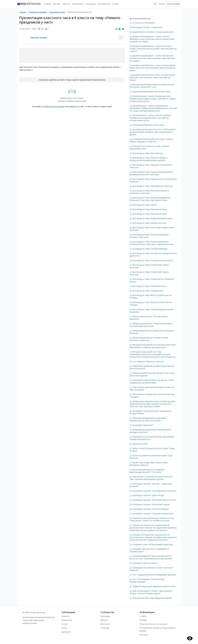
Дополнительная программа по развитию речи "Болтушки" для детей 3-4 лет (152, 86)
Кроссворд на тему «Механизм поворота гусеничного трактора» (149, 192)
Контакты (144, 635)
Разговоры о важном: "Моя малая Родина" (151, 504)
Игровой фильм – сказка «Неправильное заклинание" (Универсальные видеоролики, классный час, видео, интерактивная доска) (153, 108)
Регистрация (173, 4)
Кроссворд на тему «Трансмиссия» (148, 291)
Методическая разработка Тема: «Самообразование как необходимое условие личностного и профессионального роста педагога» (153, 354)
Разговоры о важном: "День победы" (148, 495)
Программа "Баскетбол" (143, 425)
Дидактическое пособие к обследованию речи (153, 32)
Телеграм (105, 628)
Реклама (143, 620)
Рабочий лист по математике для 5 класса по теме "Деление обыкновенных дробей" (151, 478)
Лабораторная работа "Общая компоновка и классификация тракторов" (151, 325)
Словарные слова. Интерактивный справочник (153, 544)
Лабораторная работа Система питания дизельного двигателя (149, 339)
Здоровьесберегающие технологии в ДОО (151, 92)
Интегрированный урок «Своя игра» (148, 125)
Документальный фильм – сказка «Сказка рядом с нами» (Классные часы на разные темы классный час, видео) (153, 68)
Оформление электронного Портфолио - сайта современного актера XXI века (152, 381)
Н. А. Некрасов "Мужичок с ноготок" (148, 361)
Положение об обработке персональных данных (158, 629)
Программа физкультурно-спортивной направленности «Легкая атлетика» (148, 419)
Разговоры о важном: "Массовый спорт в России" (154, 500)
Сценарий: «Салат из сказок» (145, 563)
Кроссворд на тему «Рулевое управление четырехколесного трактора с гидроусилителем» (152, 243)
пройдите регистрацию (54, 106)
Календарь (91, 4)
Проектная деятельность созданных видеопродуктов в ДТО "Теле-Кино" (147, 471)
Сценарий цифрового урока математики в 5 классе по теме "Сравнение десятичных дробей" (151, 557)
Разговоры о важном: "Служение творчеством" (153, 514)
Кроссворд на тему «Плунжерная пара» (150, 209)
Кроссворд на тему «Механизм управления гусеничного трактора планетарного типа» (150, 199)
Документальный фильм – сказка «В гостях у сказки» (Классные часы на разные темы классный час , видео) (153, 49)
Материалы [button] (77, 4)
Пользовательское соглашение (153, 624)
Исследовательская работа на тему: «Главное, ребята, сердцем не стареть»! (151, 140)
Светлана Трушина (39, 37)
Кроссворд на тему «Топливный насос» (150, 286)
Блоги (64, 628)
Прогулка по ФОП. (140, 444)
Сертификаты (104, 4)
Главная (47, 4)
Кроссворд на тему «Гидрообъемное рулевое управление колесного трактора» (151, 173)
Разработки (67, 620)
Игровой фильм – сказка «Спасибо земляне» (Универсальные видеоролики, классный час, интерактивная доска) (151, 118)
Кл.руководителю (57, 12)
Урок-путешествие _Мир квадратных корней (152, 598)
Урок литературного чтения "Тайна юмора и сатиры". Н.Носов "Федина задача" (151, 592)
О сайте (115, 4)
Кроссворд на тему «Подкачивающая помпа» (152, 218)
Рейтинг (57, 4)
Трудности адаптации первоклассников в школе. (154, 586)
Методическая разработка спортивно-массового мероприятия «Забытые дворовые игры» (153, 346)
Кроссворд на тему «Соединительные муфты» (153, 260)
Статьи (65, 624)
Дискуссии (66, 632)
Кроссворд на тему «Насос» (145, 205)
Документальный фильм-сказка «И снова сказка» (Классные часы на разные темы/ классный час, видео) (152, 77)
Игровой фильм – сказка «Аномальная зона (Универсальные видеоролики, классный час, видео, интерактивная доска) (153, 99)
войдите (73, 106)
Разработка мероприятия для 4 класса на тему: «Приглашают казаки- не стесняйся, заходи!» (152, 519)
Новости (66, 4)
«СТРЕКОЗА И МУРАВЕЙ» (143, 23)
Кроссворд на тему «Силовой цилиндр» (150, 249)
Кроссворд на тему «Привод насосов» (149, 223)
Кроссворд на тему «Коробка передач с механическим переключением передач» (149, 159)
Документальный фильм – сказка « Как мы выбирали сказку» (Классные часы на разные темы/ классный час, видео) (152, 39)
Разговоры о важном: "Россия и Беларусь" (151, 509)
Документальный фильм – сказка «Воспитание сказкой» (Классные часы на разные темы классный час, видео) (152, 58)
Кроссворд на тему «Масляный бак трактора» (153, 186)
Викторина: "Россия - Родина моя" (147, 27)
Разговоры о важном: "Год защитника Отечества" (154, 491)
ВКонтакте (105, 624)
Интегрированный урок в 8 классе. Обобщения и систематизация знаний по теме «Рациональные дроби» (152, 132)
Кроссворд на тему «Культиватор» (148, 153)
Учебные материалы (38, 12)
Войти (162, 4)
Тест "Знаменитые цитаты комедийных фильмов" (154, 575)
